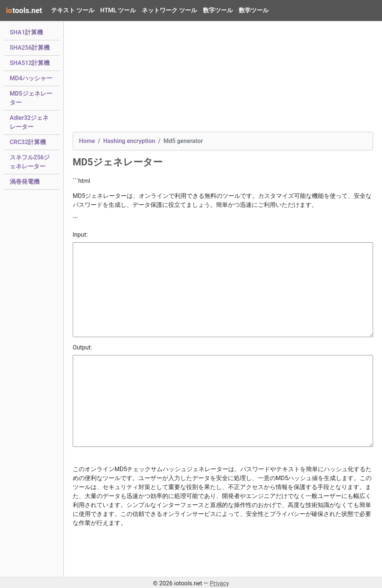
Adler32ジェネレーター (29, 122)
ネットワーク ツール (169, 10)
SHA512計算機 (30, 62)
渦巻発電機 (25, 181)
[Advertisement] (223, 80)
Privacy (219, 583)
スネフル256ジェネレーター (30, 162)
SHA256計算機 (30, 47)
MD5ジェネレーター (31, 98)
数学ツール (254, 10)
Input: (80, 235)
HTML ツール (118, 10)
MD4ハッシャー (31, 78)
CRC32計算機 (28, 141)
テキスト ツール (73, 10)
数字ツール (218, 10)
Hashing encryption (129, 141)
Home (87, 141)
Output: (82, 347)
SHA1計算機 (26, 32)
